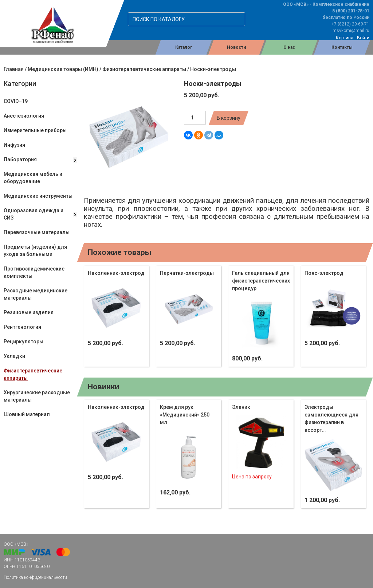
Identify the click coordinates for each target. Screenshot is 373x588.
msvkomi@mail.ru (351, 31)
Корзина (345, 38)
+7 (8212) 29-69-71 (350, 24)
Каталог (184, 47)
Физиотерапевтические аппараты (144, 69)
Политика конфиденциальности (35, 577)
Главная (14, 69)
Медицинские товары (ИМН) (63, 69)
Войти (363, 38)
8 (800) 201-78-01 (351, 11)
